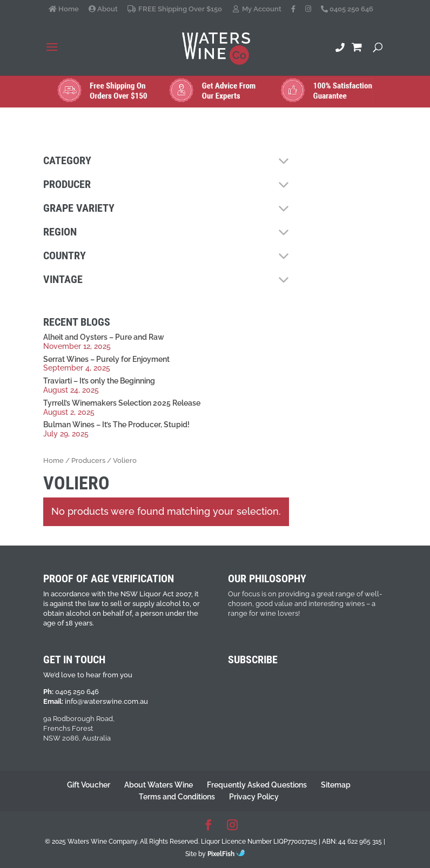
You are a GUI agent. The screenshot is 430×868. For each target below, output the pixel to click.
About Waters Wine (159, 785)
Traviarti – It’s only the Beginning (99, 381)
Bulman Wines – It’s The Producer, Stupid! (116, 425)
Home (64, 9)
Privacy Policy (254, 797)
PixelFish (226, 854)
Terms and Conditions (177, 797)
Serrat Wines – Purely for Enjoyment (106, 359)
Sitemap (336, 785)
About (103, 9)
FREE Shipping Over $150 (174, 9)
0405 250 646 (347, 9)
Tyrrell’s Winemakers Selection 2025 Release (122, 403)
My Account (257, 9)
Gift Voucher (89, 785)
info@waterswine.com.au (106, 701)
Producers (88, 460)
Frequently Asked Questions (257, 785)
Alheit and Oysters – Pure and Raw (104, 337)
